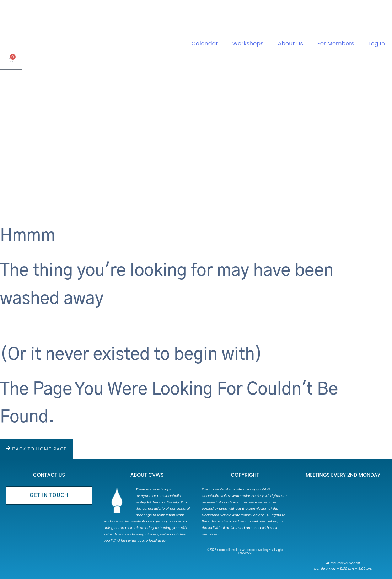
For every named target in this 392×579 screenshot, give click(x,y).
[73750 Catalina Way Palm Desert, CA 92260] (343, 521)
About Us (290, 44)
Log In (377, 44)
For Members (336, 44)
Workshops (248, 44)
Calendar (205, 44)
